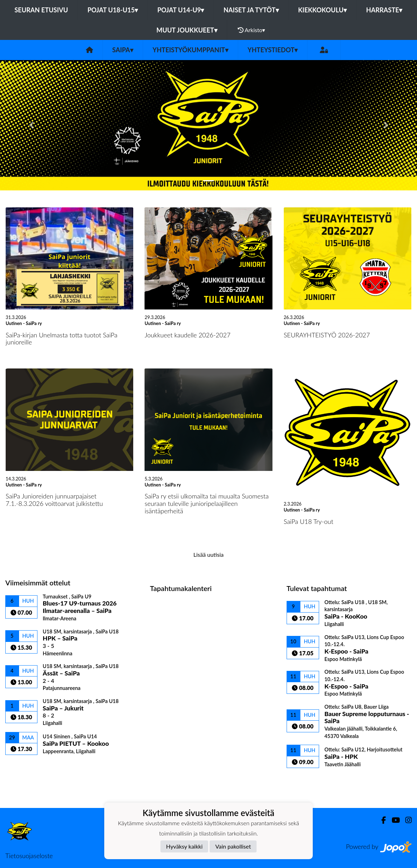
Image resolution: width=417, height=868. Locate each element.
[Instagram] (406, 820)
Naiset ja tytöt (251, 10)
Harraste (384, 10)
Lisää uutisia (208, 554)
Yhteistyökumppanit (190, 50)
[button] (31, 125)
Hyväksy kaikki (184, 846)
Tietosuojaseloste (29, 856)
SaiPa (123, 50)
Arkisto (252, 30)
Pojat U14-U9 (181, 10)
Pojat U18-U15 (113, 10)
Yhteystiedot (273, 50)
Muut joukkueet (187, 30)
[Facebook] (381, 820)
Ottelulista (23, 767)
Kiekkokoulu (323, 10)
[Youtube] (393, 820)
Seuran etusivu (41, 10)
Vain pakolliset (233, 846)
